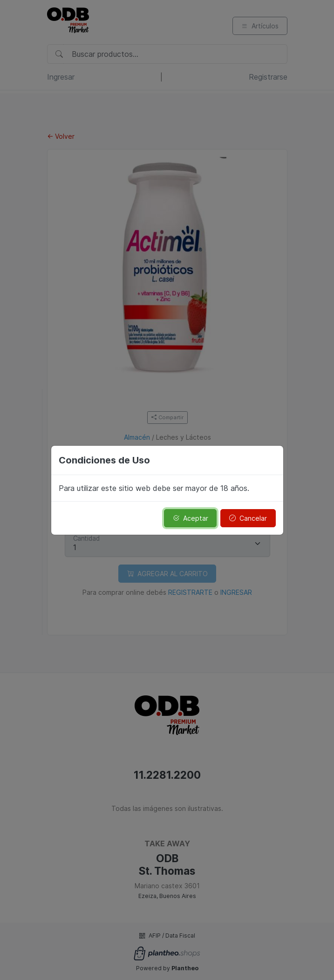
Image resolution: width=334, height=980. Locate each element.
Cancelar (248, 518)
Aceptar (191, 518)
